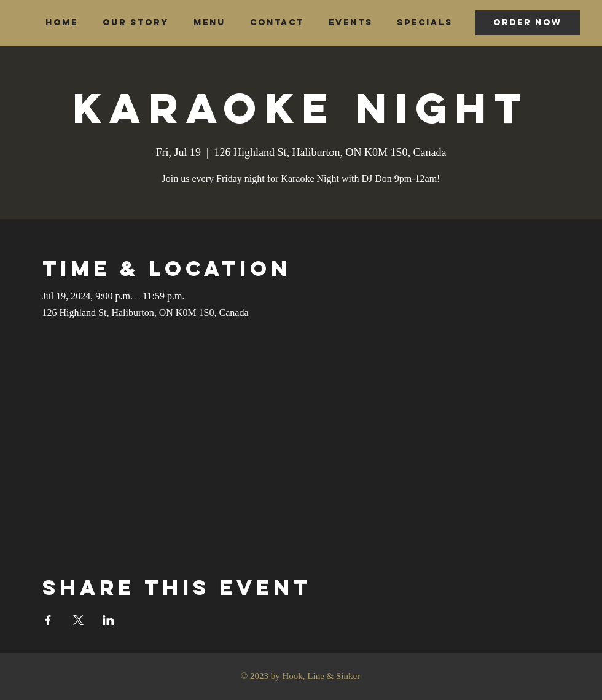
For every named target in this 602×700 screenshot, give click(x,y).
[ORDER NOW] (528, 23)
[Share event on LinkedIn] (108, 620)
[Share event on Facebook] (48, 620)
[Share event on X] (78, 620)
